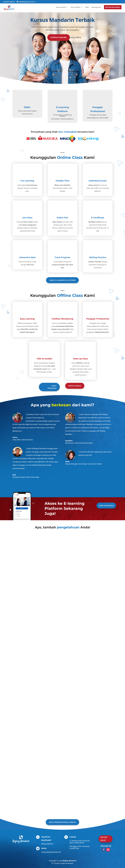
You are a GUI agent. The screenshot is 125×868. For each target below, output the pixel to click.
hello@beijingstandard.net (51, 852)
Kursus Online (61, 7)
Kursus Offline (76, 7)
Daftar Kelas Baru (113, 7)
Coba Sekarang (106, 506)
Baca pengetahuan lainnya (62, 822)
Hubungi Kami (96, 7)
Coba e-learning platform (62, 280)
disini (75, 846)
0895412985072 (10, 2)
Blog (87, 7)
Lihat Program (52, 387)
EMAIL (44, 848)
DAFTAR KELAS (104, 839)
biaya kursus (75, 386)
